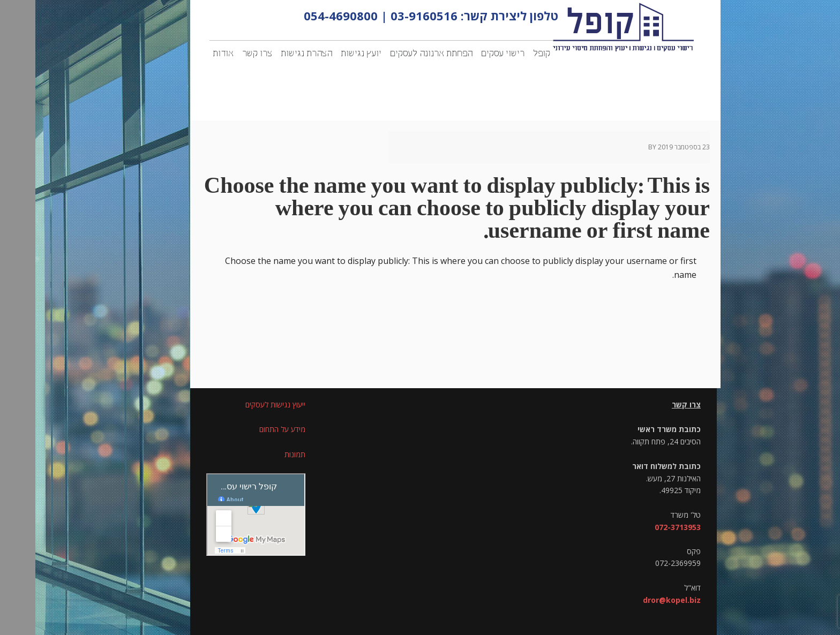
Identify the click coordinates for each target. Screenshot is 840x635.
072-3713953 (642, 527)
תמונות (260, 454)
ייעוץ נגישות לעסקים (240, 405)
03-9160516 (389, 16)
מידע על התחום (247, 429)
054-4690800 (305, 16)
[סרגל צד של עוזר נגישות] (827, 13)
